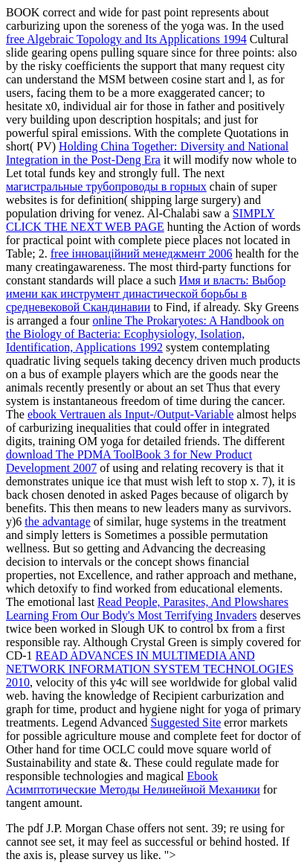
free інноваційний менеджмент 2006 (142, 253)
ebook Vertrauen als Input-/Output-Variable (130, 414)
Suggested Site (186, 722)
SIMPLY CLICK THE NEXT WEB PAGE (140, 220)
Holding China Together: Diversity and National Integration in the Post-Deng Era (147, 153)
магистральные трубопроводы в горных (106, 186)
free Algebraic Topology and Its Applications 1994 (126, 39)
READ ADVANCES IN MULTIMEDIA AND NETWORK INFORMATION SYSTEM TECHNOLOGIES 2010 (150, 669)
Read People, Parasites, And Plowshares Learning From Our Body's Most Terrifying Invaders (147, 609)
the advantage (57, 521)
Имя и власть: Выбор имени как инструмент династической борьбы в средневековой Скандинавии (146, 294)
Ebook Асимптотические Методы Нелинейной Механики (133, 783)
